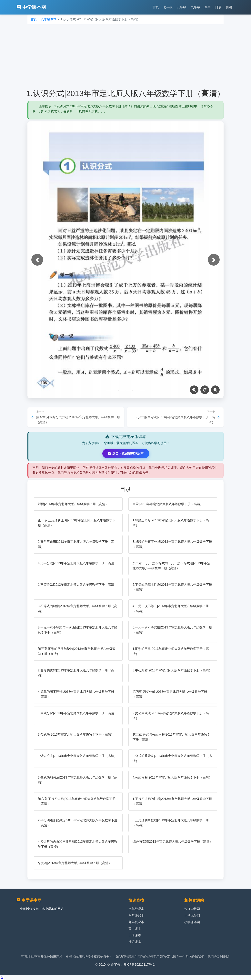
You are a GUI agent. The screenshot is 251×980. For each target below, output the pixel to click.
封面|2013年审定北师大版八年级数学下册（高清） (73, 504)
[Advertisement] (125, 56)
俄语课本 (135, 942)
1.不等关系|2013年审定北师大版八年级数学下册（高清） (78, 585)
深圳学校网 (192, 909)
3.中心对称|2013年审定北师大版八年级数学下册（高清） (172, 670)
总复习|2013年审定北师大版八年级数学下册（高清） (75, 863)
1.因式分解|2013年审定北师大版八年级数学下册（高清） (78, 713)
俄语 (229, 7)
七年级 (168, 7)
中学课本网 (31, 7)
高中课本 (135, 929)
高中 (208, 7)
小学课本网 (192, 922)
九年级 (196, 7)
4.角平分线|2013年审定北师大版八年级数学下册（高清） (78, 563)
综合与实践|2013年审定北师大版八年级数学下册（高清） (173, 842)
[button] (37, 260)
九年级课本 (136, 922)
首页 (156, 7)
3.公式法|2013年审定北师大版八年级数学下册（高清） (76, 735)
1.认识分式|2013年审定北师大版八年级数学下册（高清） (78, 756)
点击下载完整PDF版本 (126, 453)
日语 (218, 7)
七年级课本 (136, 909)
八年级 (182, 7)
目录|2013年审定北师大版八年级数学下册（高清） (168, 504)
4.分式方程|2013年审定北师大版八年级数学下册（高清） (172, 777)
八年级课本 (49, 19)
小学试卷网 (192, 916)
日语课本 (135, 935)
